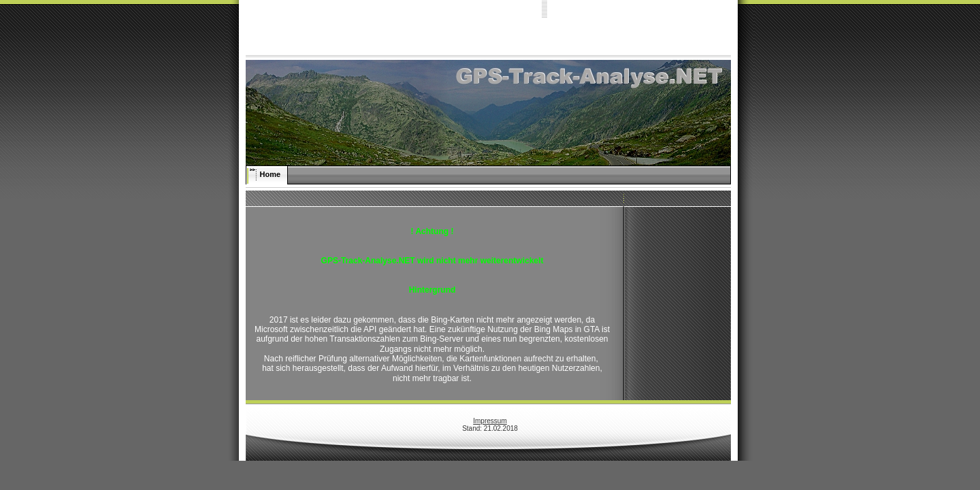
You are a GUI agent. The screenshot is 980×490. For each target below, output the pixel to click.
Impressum (490, 421)
